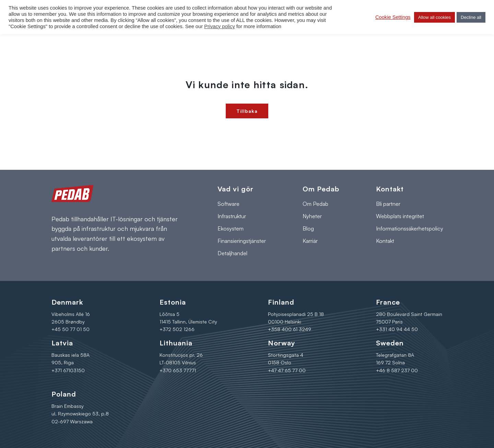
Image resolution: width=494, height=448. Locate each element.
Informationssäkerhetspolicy (410, 228)
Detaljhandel (232, 253)
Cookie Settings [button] (393, 17)
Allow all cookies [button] (434, 17)
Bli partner (388, 204)
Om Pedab (315, 204)
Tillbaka (247, 111)
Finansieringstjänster (242, 241)
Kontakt (385, 241)
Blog (308, 228)
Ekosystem (231, 228)
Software (228, 204)
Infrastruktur (232, 216)
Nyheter (312, 216)
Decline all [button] (471, 17)
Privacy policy (220, 26)
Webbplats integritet (400, 216)
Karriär (310, 241)
